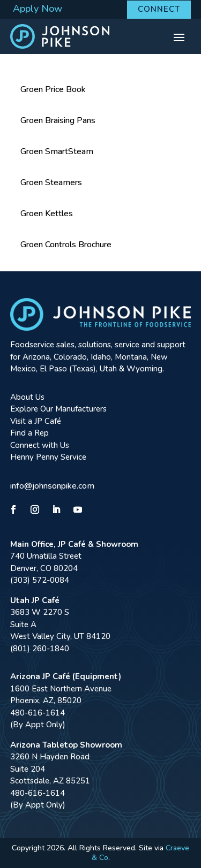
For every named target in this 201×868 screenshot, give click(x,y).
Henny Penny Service (48, 457)
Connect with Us (40, 445)
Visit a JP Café (36, 421)
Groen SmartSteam (57, 151)
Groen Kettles (47, 214)
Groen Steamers (51, 182)
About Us (27, 397)
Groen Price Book (53, 89)
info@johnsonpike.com (52, 486)
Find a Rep (29, 433)
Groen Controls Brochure (66, 245)
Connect (159, 9)
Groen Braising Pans (58, 120)
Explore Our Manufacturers (58, 409)
